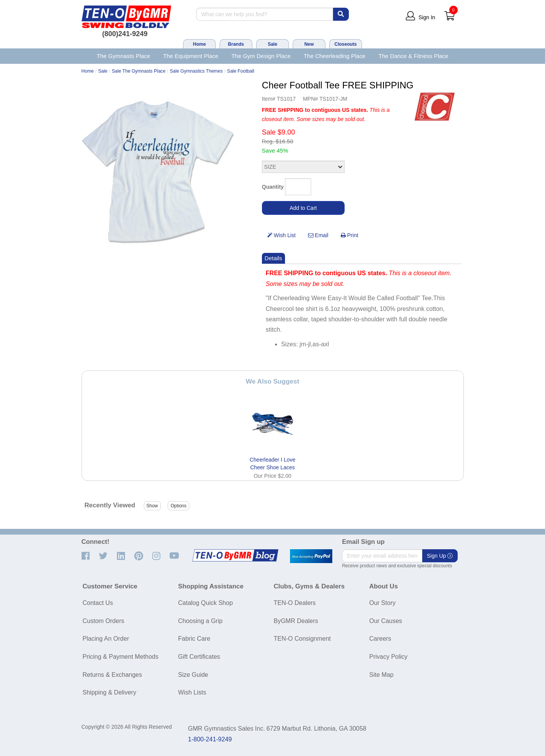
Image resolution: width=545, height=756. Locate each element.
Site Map (381, 675)
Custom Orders (103, 621)
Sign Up (440, 556)
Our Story (382, 603)
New (309, 44)
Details (273, 258)
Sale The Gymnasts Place (139, 71)
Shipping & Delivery (110, 692)
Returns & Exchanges (112, 675)
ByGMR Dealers (296, 621)
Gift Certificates (199, 657)
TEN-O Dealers (295, 603)
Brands (236, 44)
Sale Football (241, 71)
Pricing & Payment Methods (121, 657)
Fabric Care (194, 639)
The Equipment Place (191, 56)
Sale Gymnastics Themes (196, 71)
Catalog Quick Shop (205, 603)
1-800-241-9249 (210, 739)
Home (199, 44)
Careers (380, 639)
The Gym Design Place (261, 56)
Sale (272, 44)
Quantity (273, 187)
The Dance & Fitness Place (413, 56)
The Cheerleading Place (334, 56)
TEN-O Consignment (302, 639)
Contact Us (98, 603)
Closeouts (345, 44)
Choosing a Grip (200, 621)
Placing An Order (106, 639)
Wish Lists (192, 692)
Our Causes (386, 621)
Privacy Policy (388, 657)
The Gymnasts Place (123, 56)
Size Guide (193, 675)
